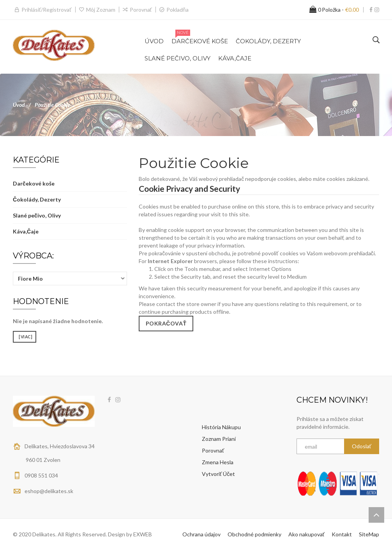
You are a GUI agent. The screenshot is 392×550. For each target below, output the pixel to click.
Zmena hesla (218, 462)
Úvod (19, 105)
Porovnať (141, 10)
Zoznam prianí (219, 439)
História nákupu (221, 427)
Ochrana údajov (201, 534)
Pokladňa (177, 10)
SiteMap (369, 534)
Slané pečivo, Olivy (37, 215)
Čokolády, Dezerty (37, 199)
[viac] (25, 337)
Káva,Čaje (26, 231)
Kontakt (342, 534)
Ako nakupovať (306, 534)
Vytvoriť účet (218, 474)
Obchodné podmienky (254, 534)
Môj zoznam (101, 10)
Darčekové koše (34, 183)
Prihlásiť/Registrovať (47, 10)
